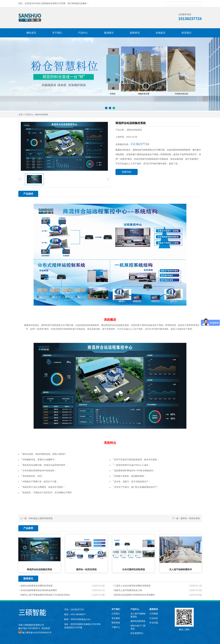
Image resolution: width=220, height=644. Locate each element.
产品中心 (83, 33)
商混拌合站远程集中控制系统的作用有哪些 (134, 595)
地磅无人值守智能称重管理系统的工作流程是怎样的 (45, 595)
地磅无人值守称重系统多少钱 (128, 590)
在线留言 (161, 33)
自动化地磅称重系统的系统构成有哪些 (39, 590)
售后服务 (116, 618)
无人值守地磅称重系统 (138, 615)
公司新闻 (154, 614)
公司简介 (116, 614)
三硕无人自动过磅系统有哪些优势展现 (132, 586)
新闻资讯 (135, 33)
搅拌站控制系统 (138, 621)
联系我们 (187, 33)
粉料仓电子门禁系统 (138, 627)
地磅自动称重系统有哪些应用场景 (37, 586)
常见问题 (154, 623)
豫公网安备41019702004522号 (35, 633)
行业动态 (154, 618)
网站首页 (31, 33)
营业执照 (46, 628)
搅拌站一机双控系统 (190, 518)
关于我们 (57, 33)
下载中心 (116, 627)
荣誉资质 (116, 623)
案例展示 (109, 33)
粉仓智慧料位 (137, 633)
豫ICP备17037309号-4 (29, 628)
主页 (20, 115)
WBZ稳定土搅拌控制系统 (41, 518)
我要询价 (127, 172)
